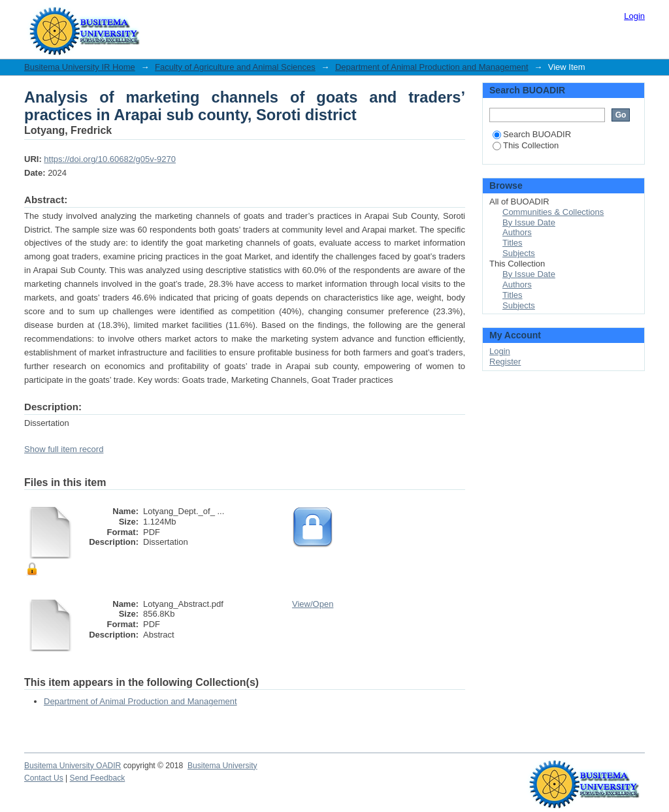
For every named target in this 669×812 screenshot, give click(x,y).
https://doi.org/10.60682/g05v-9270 (110, 159)
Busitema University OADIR (73, 766)
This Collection (526, 145)
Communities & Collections (553, 212)
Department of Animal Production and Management (432, 67)
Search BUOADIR (532, 134)
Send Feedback (98, 778)
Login (634, 16)
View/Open (313, 604)
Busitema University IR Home (80, 67)
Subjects (519, 253)
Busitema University (222, 766)
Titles (513, 243)
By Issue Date (529, 222)
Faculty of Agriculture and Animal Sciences (235, 67)
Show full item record (64, 449)
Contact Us (44, 778)
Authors (517, 232)
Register (505, 362)
